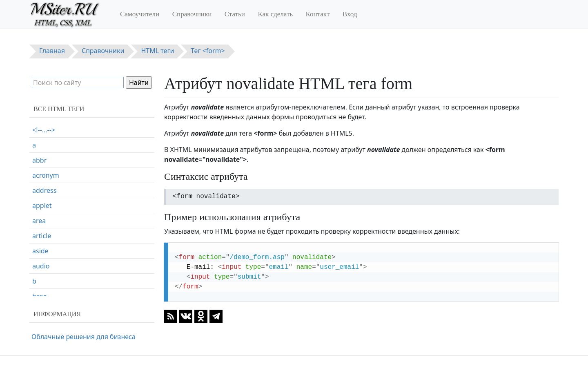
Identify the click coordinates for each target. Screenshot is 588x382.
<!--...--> (44, 130)
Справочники (192, 14)
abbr (39, 160)
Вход (350, 14)
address (44, 190)
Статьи (235, 14)
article (42, 236)
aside (40, 251)
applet (42, 206)
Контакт (318, 14)
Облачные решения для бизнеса (84, 337)
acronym (46, 175)
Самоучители (140, 14)
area (39, 221)
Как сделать (275, 14)
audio (41, 266)
